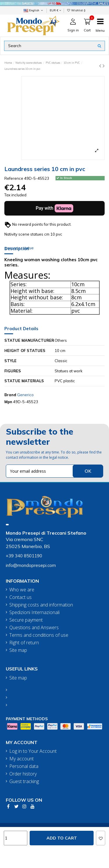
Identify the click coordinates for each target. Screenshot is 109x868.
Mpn (8, 402)
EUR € (55, 10)
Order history (23, 774)
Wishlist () (76, 10)
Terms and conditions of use (39, 635)
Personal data (24, 766)
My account (22, 759)
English (34, 10)
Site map (18, 650)
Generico (25, 395)
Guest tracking (24, 781)
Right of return (24, 643)
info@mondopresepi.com (31, 565)
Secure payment (26, 620)
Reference (14, 178)
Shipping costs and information (41, 605)
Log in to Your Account (33, 751)
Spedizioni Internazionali (34, 612)
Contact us (20, 597)
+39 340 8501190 (24, 556)
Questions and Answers (34, 628)
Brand (10, 395)
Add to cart (62, 838)
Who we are (22, 590)
